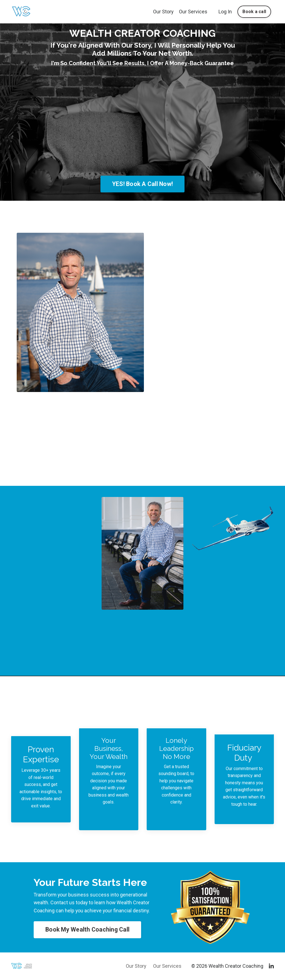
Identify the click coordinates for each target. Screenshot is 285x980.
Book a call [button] (254, 12)
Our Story (163, 12)
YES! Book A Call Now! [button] (142, 184)
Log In (225, 12)
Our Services (193, 12)
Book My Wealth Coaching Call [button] (87, 930)
